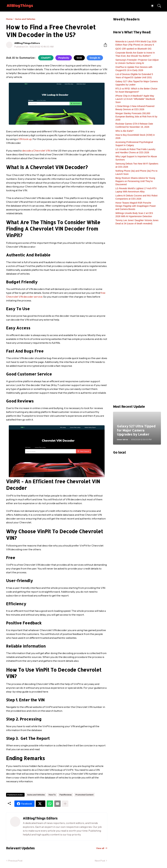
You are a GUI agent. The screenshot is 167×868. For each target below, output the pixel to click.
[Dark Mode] (151, 6)
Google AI (95, 58)
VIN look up (25, 139)
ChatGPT (46, 58)
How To (52, 795)
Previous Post (15, 861)
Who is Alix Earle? (124, 131)
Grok (79, 58)
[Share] (104, 45)
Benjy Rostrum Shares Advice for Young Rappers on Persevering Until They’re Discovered (135, 181)
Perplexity (64, 58)
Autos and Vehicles (25, 19)
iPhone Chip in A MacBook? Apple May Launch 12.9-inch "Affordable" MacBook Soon (135, 99)
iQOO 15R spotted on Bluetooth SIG (133, 49)
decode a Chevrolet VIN (36, 151)
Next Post (100, 861)
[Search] (158, 6)
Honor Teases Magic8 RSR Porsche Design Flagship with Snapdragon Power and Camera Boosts (136, 206)
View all (100, 848)
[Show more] (65, 804)
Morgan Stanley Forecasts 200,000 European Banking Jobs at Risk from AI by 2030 (136, 117)
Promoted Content (84, 795)
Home (9, 19)
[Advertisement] (137, 316)
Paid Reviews (66, 795)
